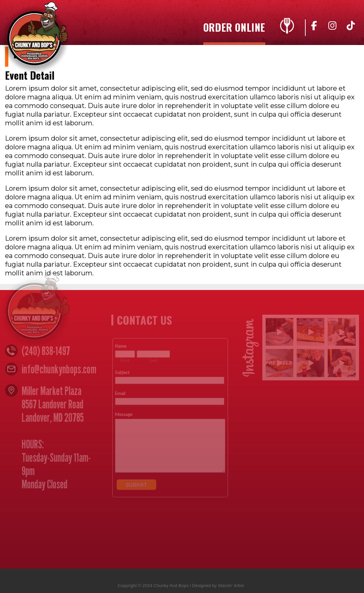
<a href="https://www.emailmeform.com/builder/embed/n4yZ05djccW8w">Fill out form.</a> (170, 445)
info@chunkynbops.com (59, 371)
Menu (285, 27)
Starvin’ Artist (231, 587)
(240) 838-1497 (46, 352)
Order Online (234, 28)
